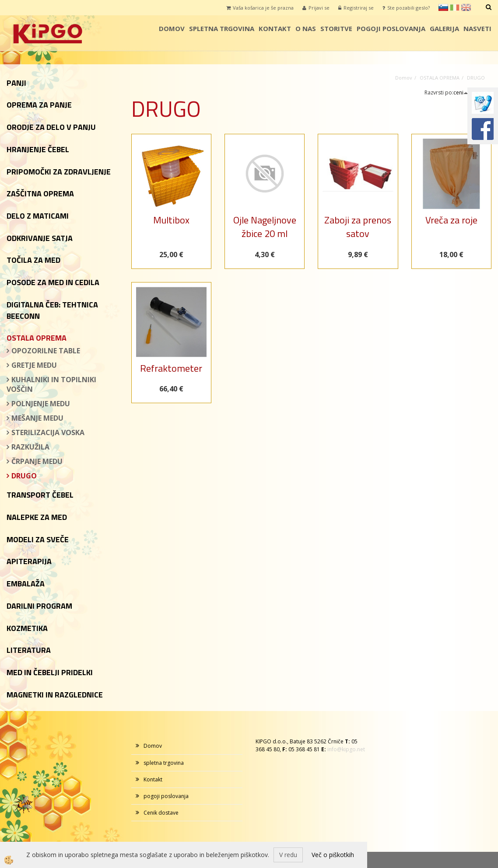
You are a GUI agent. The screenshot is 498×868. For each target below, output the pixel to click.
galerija (444, 28)
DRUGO (24, 476)
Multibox (171, 220)
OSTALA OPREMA (440, 78)
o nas (306, 28)
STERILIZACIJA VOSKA (48, 432)
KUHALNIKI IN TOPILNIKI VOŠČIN (51, 385)
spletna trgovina (222, 28)
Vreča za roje (451, 220)
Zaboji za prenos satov (358, 227)
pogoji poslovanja (391, 28)
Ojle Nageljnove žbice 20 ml (265, 227)
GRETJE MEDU (34, 365)
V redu (288, 855)
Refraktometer (171, 368)
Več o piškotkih (333, 855)
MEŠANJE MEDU (37, 418)
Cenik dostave (161, 813)
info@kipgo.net (346, 749)
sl (443, 7)
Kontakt (275, 28)
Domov (172, 28)
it (455, 7)
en (466, 7)
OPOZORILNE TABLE (46, 351)
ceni (461, 92)
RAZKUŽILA (30, 447)
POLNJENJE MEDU (41, 404)
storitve (336, 28)
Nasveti (477, 28)
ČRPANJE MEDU (37, 461)
